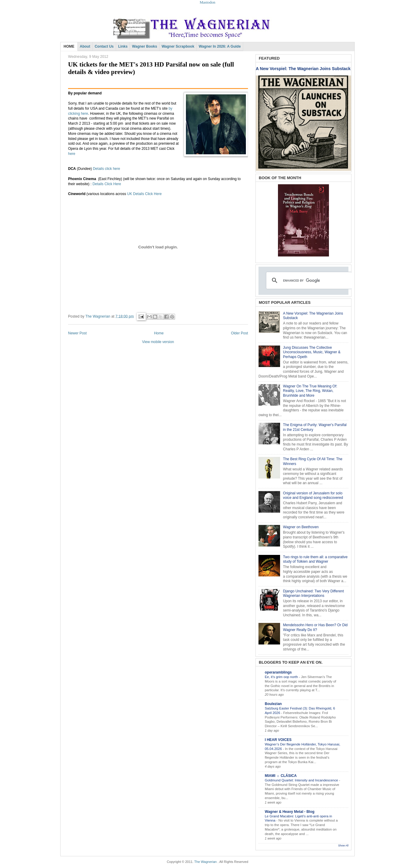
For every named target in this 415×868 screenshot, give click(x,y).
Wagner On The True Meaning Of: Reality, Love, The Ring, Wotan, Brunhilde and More (310, 391)
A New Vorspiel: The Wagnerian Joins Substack (303, 69)
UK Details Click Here (144, 194)
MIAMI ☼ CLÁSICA (281, 776)
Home (159, 333)
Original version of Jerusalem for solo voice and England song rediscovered (313, 496)
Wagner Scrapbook (178, 46)
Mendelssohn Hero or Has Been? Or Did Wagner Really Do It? (315, 627)
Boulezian (273, 704)
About (85, 46)
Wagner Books (145, 46)
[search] (308, 280)
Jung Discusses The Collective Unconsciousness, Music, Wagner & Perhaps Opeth (312, 352)
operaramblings (278, 672)
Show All (343, 846)
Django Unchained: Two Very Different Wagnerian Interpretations (313, 594)
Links (123, 46)
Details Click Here (107, 184)
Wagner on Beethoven (301, 527)
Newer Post (77, 333)
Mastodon (207, 2)
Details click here (107, 169)
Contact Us (104, 46)
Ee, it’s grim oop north (282, 677)
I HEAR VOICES (278, 740)
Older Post (239, 333)
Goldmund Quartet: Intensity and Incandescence (302, 780)
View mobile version (158, 342)
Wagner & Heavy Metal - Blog (290, 812)
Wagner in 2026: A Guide (220, 46)
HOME (69, 46)
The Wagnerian (206, 862)
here (72, 154)
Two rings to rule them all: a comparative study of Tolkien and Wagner (315, 559)
